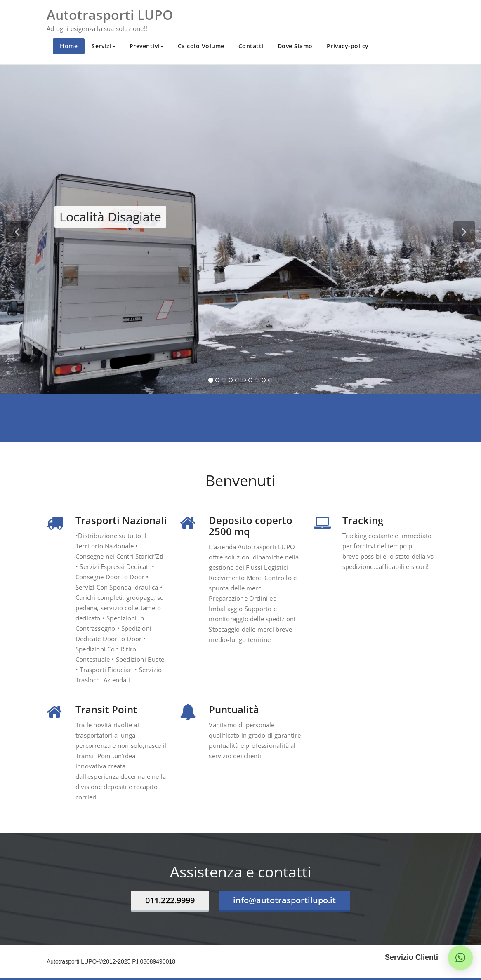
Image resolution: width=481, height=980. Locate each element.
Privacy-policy (348, 46)
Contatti (251, 46)
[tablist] (240, 382)
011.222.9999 (170, 900)
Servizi (104, 46)
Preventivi (147, 46)
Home (69, 46)
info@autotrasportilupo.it (284, 900)
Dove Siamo (295, 46)
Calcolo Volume (201, 46)
